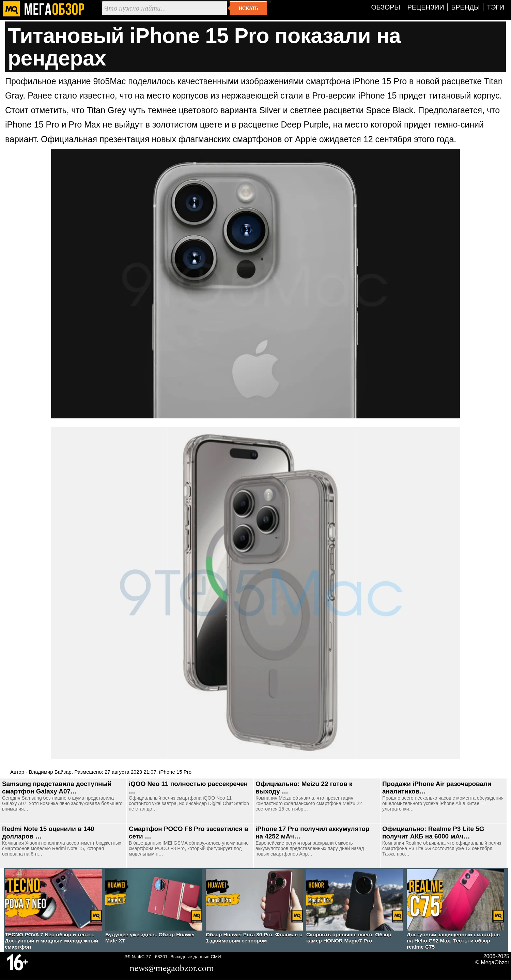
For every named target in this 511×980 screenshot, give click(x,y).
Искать (248, 8)
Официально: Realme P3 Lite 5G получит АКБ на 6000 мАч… (433, 833)
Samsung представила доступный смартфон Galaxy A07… (57, 788)
